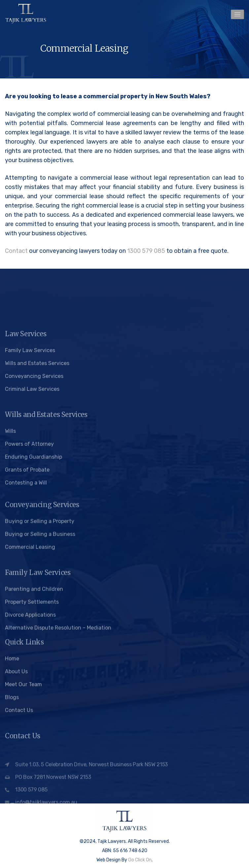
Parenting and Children (34, 656)
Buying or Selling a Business (40, 601)
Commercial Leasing (30, 614)
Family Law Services (30, 429)
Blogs (12, 740)
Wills (10, 509)
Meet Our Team (23, 727)
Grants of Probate (27, 548)
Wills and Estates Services (37, 442)
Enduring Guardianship (34, 535)
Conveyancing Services (34, 455)
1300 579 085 (146, 251)
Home (12, 701)
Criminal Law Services (32, 467)
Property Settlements (32, 669)
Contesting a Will (26, 561)
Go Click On (140, 860)
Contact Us (19, 753)
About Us (16, 714)
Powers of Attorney (29, 522)
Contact (16, 251)
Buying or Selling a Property (40, 588)
